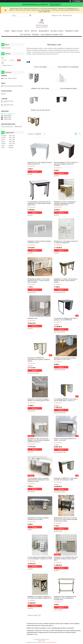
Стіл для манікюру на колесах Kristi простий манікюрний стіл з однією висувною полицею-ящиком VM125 (39, 203)
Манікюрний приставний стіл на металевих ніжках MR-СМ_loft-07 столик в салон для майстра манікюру (39, 280)
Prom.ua (48, 639)
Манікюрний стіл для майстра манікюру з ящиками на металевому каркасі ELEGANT (38, 400)
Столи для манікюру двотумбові (68, 88)
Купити (36, 172)
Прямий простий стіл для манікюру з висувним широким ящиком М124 (40, 163)
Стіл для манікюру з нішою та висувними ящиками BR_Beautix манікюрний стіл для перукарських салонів (38, 480)
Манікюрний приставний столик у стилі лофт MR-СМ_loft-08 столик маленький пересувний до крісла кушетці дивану (66, 519)
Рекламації (36, 34)
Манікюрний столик (33, 318)
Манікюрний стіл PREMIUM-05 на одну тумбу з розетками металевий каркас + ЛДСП (66, 479)
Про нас (27, 31)
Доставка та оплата (57, 31)
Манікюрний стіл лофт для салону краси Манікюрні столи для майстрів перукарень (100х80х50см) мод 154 (39, 440)
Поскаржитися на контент (42, 642)
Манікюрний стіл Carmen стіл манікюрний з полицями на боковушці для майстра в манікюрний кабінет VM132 (65, 203)
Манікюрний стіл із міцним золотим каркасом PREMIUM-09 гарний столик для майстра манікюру (66, 280)
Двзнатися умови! (55, 5)
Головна (7, 31)
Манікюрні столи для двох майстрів (40, 110)
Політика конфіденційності (52, 642)
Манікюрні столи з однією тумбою (40, 88)
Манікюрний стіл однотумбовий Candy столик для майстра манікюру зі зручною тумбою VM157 (66, 559)
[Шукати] (30, 15)
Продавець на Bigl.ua (42, 641)
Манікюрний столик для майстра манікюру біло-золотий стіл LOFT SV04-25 (65, 359)
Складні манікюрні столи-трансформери (68, 67)
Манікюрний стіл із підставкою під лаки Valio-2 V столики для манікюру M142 (66, 242)
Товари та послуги (17, 31)
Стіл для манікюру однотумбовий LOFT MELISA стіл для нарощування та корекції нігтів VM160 (40, 558)
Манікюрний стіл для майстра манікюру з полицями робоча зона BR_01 (38, 519)
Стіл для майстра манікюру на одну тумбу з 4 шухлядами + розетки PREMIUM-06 (66, 319)
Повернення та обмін (72, 31)
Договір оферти (44, 31)
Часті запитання (25, 34)
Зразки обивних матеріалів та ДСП (52, 34)
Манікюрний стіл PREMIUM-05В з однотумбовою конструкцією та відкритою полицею (39, 359)
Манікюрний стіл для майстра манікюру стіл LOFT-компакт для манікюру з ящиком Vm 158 (40, 597)
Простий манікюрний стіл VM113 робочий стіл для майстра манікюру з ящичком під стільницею (66, 164)
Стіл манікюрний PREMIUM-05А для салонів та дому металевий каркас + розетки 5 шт (66, 400)
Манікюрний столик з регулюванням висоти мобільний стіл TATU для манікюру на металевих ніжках (65, 598)
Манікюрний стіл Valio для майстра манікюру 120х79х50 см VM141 (39, 242)
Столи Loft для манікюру (40, 67)
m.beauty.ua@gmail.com (9, 114)
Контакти (34, 31)
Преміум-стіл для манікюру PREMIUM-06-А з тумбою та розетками (65, 439)
